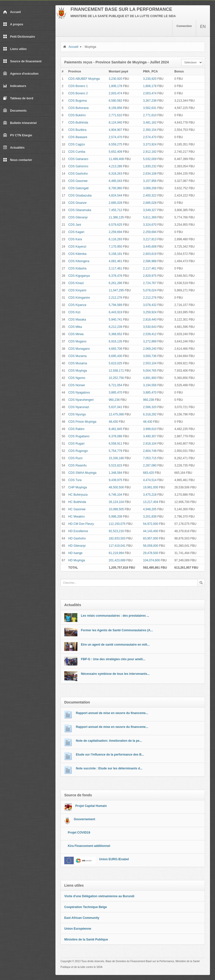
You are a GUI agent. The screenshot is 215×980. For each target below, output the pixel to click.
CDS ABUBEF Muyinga (84, 79)
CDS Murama (78, 356)
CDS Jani (75, 225)
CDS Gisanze (78, 203)
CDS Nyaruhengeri (81, 400)
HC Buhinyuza (78, 495)
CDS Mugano (77, 341)
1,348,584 (115, 473)
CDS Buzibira (77, 130)
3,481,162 (150, 123)
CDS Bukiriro (77, 115)
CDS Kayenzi (77, 247)
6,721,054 (115, 385)
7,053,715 (150, 458)
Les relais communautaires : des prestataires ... (115, 616)
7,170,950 (115, 247)
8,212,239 (115, 327)
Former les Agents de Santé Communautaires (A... (117, 630)
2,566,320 (150, 407)
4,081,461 (115, 261)
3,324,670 (150, 225)
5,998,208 (115, 517)
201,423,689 (117, 560)
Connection (184, 26)
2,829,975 (150, 276)
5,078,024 (150, 290)
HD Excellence (78, 531)
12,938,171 (116, 371)
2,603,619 (150, 254)
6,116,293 (115, 239)
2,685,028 (115, 203)
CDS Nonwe (77, 385)
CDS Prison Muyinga (82, 422)
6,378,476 (115, 276)
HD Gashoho (77, 538)
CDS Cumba (77, 152)
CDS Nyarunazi (79, 407)
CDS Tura (75, 480)
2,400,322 (150, 195)
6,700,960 (115, 188)
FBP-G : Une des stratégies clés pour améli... (113, 659)
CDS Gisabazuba (80, 195)
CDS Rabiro (76, 429)
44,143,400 (151, 531)
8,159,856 (115, 108)
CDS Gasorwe (78, 181)
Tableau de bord (18, 98)
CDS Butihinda (78, 123)
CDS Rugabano (79, 436)
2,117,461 (115, 268)
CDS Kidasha (77, 268)
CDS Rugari (76, 444)
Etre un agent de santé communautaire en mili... (115, 645)
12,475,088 (116, 414)
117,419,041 (117, 546)
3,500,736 (150, 356)
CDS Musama (78, 363)
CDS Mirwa (76, 334)
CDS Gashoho (78, 174)
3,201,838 (150, 517)
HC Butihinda (77, 502)
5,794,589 (115, 305)
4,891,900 (150, 378)
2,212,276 (115, 298)
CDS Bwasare (78, 137)
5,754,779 (115, 451)
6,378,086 (115, 436)
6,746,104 (115, 495)
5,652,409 (115, 152)
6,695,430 (115, 356)
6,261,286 (115, 283)
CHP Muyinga (78, 487)
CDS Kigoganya (79, 276)
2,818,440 (150, 320)
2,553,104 (150, 363)
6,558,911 (115, 444)
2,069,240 (150, 349)
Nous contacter (18, 160)
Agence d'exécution (21, 74)
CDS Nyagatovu (79, 393)
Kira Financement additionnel (89, 846)
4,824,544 (115, 195)
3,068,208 (150, 188)
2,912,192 (150, 152)
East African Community (82, 918)
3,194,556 (150, 385)
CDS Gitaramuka (80, 210)
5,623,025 (115, 363)
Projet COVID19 (79, 833)
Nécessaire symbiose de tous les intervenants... (115, 674)
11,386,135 (116, 217)
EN (203, 27)
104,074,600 (152, 560)
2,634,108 (150, 174)
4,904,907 (115, 130)
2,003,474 (115, 93)
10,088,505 (116, 509)
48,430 (113, 422)
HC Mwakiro (76, 517)
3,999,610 (150, 429)
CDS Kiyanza (77, 305)
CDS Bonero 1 (78, 86)
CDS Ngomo (77, 378)
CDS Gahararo (78, 159)
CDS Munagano (79, 349)
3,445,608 (150, 247)
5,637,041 (115, 407)
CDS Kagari (76, 232)
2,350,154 (150, 130)
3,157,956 (150, 181)
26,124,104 (116, 502)
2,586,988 (150, 261)
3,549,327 (150, 210)
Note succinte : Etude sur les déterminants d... (109, 768)
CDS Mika (75, 327)
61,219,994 (116, 553)
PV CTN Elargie (18, 135)
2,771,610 (115, 115)
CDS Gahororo (78, 166)
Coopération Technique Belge (86, 907)
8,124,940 (115, 123)
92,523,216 (116, 531)
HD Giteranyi (77, 546)
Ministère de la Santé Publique (86, 939)
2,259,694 (115, 232)
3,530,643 (150, 327)
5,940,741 (115, 320)
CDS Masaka (77, 320)
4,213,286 (115, 166)
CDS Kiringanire (79, 298)
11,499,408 (116, 159)
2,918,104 (150, 444)
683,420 (149, 473)
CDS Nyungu (77, 414)
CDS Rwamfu (78, 465)
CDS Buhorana (79, 108)
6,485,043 (115, 181)
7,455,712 (115, 210)
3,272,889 (150, 341)
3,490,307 (150, 436)
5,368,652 (115, 334)
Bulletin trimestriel (20, 123)
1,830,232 (150, 166)
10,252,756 (116, 378)
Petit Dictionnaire (19, 37)
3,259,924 (150, 312)
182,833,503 (117, 538)
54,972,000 (151, 524)
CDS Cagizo (77, 144)
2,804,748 (150, 451)
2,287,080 (150, 465)
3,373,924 (150, 144)
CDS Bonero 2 (78, 93)
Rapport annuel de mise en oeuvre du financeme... (112, 713)
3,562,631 (150, 108)
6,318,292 (150, 414)
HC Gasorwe (77, 509)
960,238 (114, 400)
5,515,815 (115, 465)
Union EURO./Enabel (114, 859)
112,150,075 (117, 524)
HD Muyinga (77, 560)
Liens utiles (15, 49)
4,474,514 (150, 480)
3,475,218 (150, 495)
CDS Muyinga (78, 371)
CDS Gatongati (79, 188)
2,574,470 (115, 137)
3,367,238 (150, 101)
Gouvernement (85, 819)
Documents (15, 111)
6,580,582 (115, 101)
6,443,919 (115, 312)
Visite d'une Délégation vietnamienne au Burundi (99, 896)
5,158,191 (115, 254)
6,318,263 (115, 174)
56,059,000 (151, 546)
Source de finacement (22, 61)
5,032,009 (150, 159)
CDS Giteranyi (78, 217)
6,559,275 (115, 144)
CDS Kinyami (77, 290)
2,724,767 (150, 283)
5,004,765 (150, 371)
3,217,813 (150, 239)
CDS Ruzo (75, 458)
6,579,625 (115, 225)
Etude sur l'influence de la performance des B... (110, 755)
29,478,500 (151, 553)
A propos (13, 24)
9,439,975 (115, 480)
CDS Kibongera (79, 261)
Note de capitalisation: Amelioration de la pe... (109, 741)
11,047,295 (116, 290)
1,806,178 (115, 86)
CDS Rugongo (78, 451)
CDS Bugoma (78, 101)
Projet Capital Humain (91, 806)
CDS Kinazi (76, 283)
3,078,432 (150, 305)
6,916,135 (115, 341)
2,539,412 (150, 334)
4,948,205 (150, 509)
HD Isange (75, 553)
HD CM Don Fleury (81, 524)
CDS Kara (75, 239)
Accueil (12, 12)
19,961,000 (151, 487)
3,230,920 (115, 79)
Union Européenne (78, 929)
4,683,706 (115, 349)
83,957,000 (151, 538)
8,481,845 (115, 429)
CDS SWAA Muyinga (82, 473)
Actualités (14, 148)
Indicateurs (15, 86)
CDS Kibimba (77, 254)
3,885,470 (115, 393)
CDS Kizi (74, 312)
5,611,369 (150, 217)
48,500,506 (116, 487)
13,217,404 (151, 502)
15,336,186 (116, 458)
